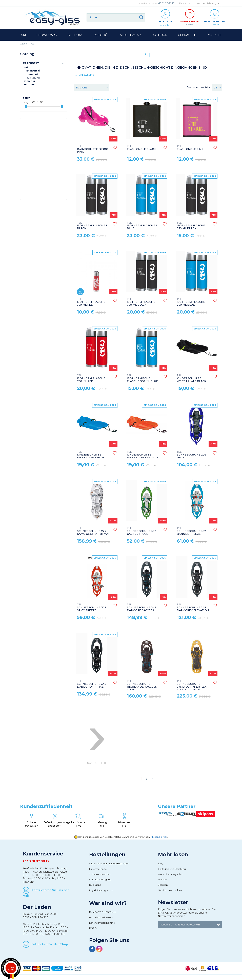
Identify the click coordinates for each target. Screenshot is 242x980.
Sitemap (163, 885)
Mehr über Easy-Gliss (170, 874)
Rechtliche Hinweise (101, 918)
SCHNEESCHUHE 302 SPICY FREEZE (92, 608)
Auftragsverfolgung (100, 880)
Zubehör (30, 81)
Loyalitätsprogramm (101, 890)
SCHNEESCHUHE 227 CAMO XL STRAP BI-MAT (93, 531)
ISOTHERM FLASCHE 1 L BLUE (143, 226)
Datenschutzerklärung (102, 923)
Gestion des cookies (170, 890)
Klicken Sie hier (159, 837)
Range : (27, 102)
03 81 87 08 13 (166, 3)
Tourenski (32, 74)
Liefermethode (98, 869)
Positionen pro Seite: (199, 88)
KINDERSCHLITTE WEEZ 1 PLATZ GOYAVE (143, 455)
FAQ (161, 864)
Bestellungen (107, 855)
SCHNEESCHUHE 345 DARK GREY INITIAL (92, 684)
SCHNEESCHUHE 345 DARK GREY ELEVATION (193, 608)
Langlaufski (33, 71)
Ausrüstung (33, 78)
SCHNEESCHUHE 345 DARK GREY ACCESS (141, 608)
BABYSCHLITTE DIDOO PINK (93, 149)
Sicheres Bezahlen (100, 874)
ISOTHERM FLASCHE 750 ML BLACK (141, 302)
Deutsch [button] (185, 3)
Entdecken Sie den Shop (50, 944)
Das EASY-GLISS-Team (103, 912)
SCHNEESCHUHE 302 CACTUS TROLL (142, 531)
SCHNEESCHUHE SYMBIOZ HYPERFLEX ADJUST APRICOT (192, 686)
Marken (162, 880)
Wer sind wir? (108, 903)
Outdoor (29, 85)
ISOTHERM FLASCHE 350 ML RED (91, 302)
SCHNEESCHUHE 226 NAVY (191, 455)
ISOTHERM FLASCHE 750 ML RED (91, 379)
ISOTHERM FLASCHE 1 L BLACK (93, 226)
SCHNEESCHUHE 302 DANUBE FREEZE (191, 531)
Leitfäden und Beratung (172, 869)
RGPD (93, 928)
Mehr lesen (173, 855)
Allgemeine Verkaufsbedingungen (109, 864)
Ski (26, 67)
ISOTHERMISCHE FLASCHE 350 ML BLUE (142, 379)
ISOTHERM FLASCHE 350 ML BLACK (191, 226)
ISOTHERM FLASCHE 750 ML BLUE (191, 302)
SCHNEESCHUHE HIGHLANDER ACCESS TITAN (142, 686)
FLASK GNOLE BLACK (141, 148)
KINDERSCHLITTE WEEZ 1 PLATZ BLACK (191, 379)
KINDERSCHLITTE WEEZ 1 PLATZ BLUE (91, 455)
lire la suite (86, 75)
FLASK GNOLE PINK (190, 148)
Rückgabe (95, 885)
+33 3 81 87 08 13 (36, 861)
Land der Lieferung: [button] (207, 3)
